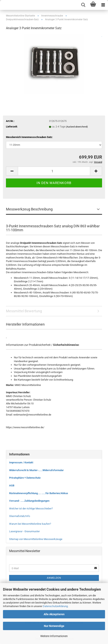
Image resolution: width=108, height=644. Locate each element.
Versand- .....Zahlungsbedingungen (29, 501)
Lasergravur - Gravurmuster (24, 531)
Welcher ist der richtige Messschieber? (31, 509)
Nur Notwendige (54, 626)
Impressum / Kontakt (21, 462)
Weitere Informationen (54, 636)
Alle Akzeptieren (54, 614)
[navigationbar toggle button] (103, 5)
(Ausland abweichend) (77, 127)
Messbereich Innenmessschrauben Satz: (29, 137)
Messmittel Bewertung (24, 311)
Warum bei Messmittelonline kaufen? (30, 524)
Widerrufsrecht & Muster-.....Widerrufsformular (36, 470)
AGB (12, 485)
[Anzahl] (54, 171)
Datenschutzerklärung (55, 606)
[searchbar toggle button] (83, 5)
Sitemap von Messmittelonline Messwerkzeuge (36, 539)
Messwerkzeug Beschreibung (29, 209)
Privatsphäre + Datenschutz (25, 478)
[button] (12, 171)
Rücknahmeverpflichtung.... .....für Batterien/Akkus (39, 493)
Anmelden (54, 578)
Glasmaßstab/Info (20, 516)
